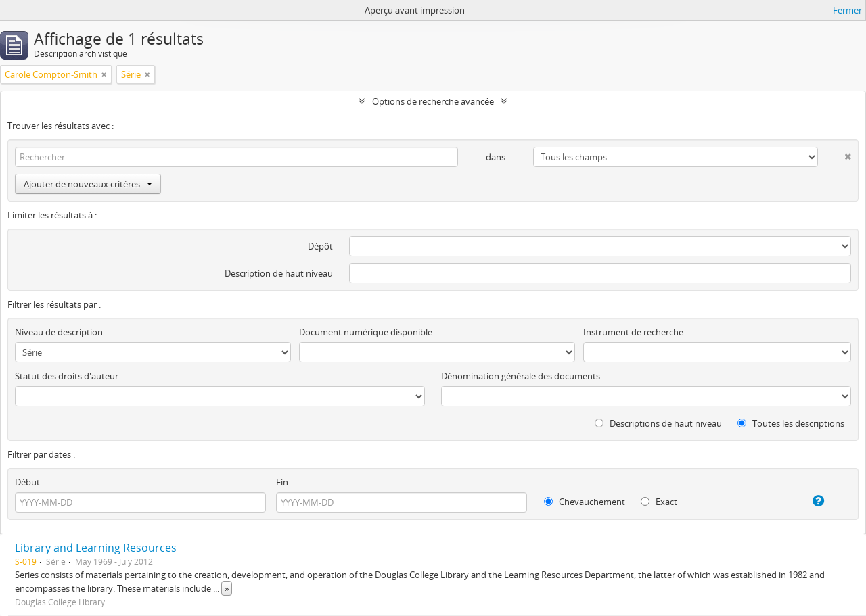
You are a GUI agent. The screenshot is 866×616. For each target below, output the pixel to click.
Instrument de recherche (633, 332)
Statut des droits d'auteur (67, 376)
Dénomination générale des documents (521, 376)
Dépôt (320, 246)
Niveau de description (59, 332)
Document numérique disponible (366, 332)
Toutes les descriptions (791, 423)
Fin (282, 482)
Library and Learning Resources (96, 548)
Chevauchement (585, 502)
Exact (659, 502)
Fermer (847, 10)
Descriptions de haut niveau (658, 423)
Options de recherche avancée (433, 101)
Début (27, 482)
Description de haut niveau (279, 273)
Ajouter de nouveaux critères (88, 184)
